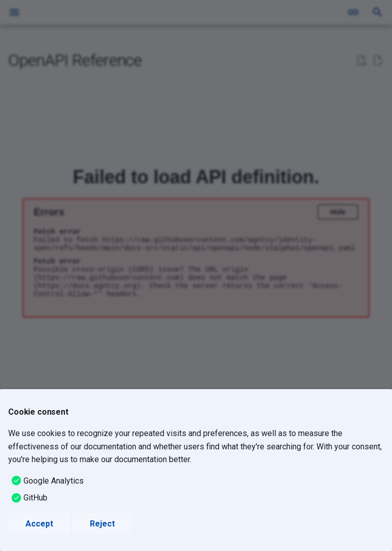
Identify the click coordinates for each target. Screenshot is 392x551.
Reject (102, 524)
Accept (39, 524)
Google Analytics (54, 481)
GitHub (35, 498)
